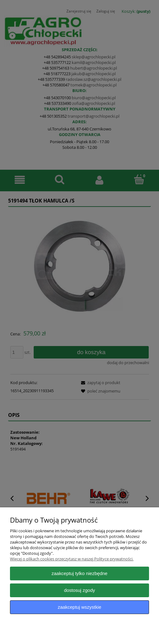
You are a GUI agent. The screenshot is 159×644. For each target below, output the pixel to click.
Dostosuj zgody (79, 590)
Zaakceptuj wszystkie (79, 607)
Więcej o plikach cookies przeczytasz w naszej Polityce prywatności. (72, 559)
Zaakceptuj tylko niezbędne (79, 573)
